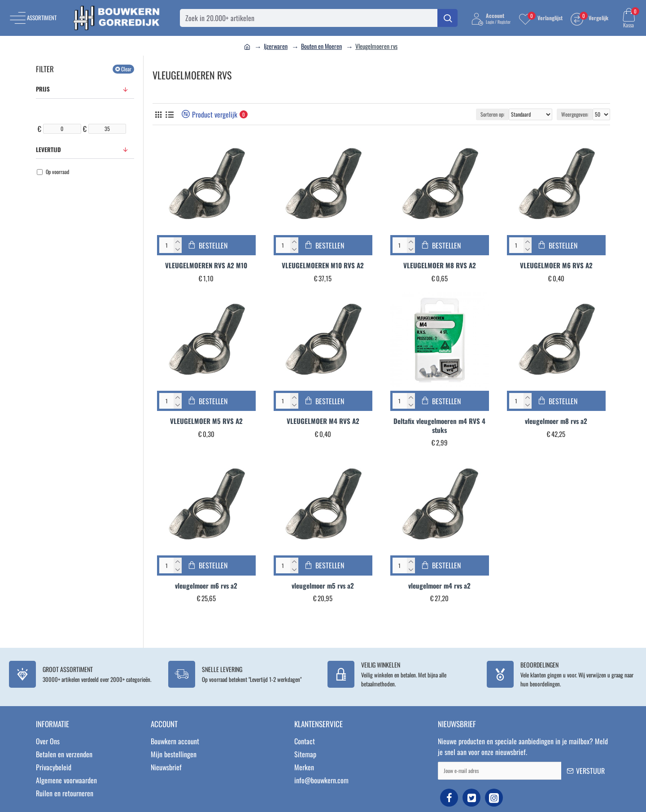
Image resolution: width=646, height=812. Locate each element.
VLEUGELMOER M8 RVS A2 (440, 266)
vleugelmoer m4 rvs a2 (439, 586)
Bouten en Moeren (321, 46)
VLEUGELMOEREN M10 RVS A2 (323, 266)
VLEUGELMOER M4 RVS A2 (323, 421)
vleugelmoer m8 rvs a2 (556, 421)
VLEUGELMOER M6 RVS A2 (556, 266)
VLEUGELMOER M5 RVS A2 (206, 421)
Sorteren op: (492, 114)
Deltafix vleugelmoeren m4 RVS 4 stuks (439, 426)
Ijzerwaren (276, 46)
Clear (126, 69)
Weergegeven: (575, 114)
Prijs (43, 89)
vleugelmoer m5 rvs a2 (323, 586)
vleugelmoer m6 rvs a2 (206, 586)
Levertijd (48, 149)
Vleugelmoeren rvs (376, 46)
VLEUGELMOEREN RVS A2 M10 (206, 266)
